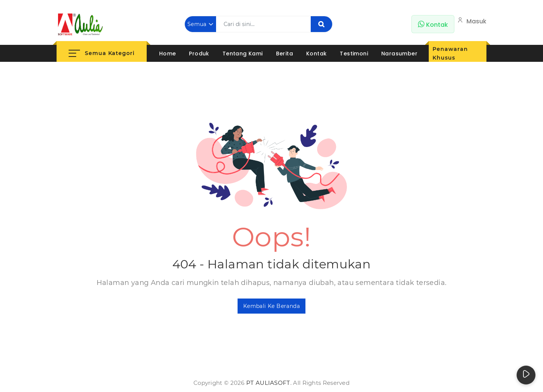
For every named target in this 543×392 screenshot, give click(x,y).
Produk (199, 54)
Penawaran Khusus (450, 53)
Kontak (316, 54)
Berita (285, 54)
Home (168, 54)
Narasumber (399, 54)
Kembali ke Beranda (271, 306)
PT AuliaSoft (268, 383)
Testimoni (354, 54)
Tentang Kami (243, 54)
